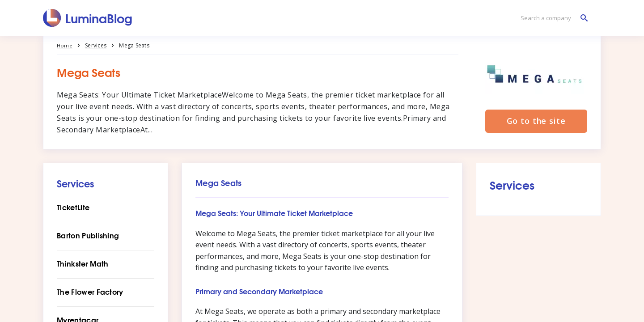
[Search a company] (552, 18)
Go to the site (536, 122)
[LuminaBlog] (88, 18)
